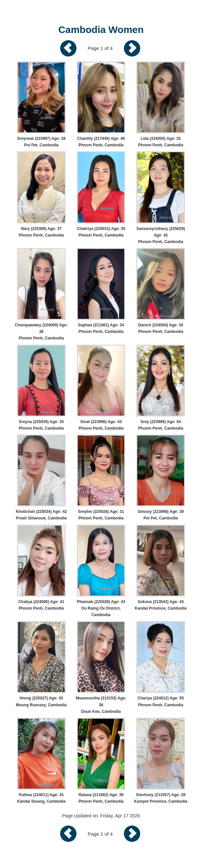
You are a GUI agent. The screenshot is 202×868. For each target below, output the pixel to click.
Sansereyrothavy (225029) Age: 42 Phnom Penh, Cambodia (161, 235)
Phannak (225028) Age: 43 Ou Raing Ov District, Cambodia (101, 608)
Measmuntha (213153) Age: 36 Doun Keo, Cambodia (101, 705)
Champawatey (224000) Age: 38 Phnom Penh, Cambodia (42, 332)
